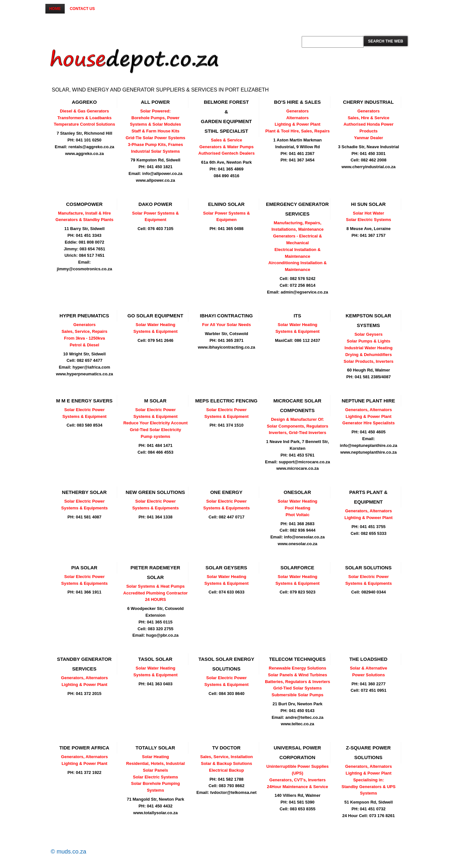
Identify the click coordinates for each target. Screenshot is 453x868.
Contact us (82, 9)
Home (55, 9)
